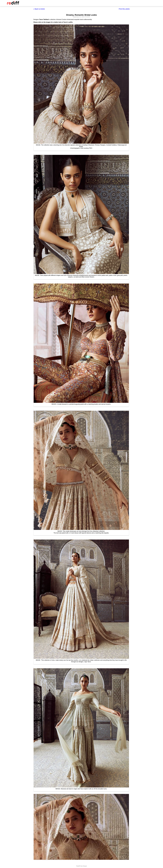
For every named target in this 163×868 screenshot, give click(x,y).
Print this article (124, 9)
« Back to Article (39, 9)
